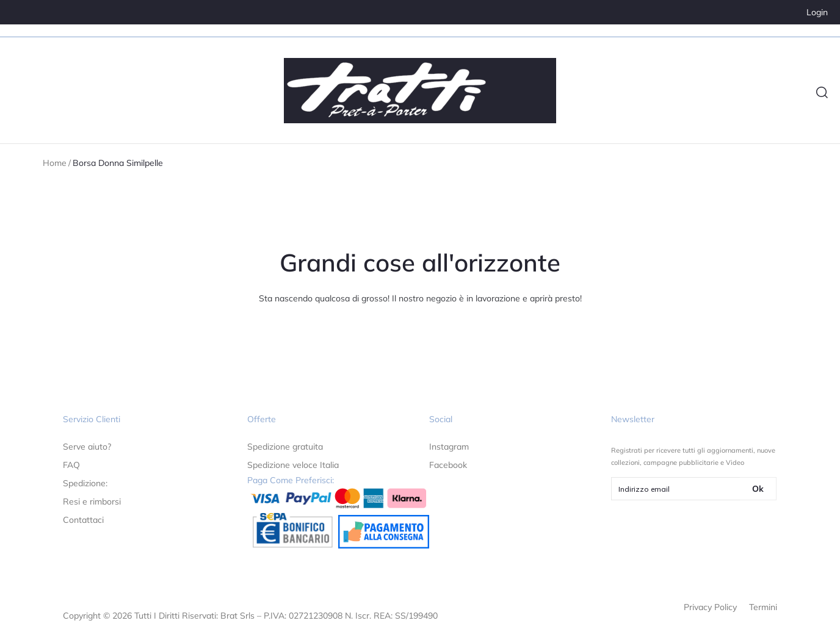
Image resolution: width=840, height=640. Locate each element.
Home (55, 163)
